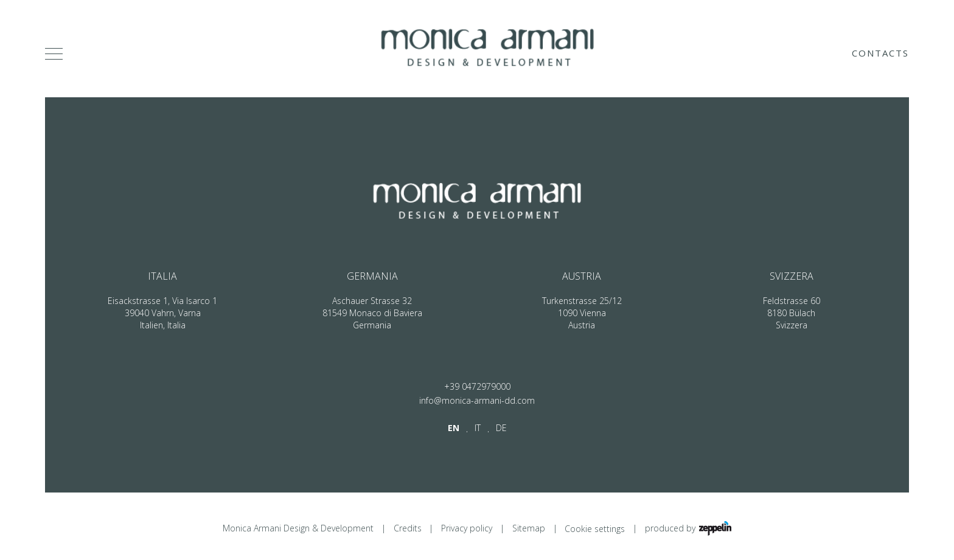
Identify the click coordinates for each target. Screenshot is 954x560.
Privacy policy (467, 528)
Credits (408, 528)
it (478, 428)
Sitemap (529, 528)
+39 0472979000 (477, 386)
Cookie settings (595, 529)
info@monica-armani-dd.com (477, 400)
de (501, 428)
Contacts (880, 53)
